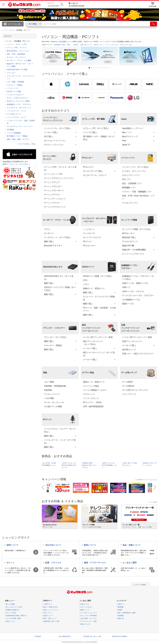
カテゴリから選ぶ (15, 24)
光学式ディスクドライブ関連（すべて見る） (60, 289)
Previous (44, 56)
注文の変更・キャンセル (89, 618)
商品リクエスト (86, 624)
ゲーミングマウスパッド (55, 207)
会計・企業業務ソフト (132, 183)
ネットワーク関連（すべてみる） (137, 229)
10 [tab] (109, 68)
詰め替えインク (129, 349)
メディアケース (129, 394)
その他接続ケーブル (131, 300)
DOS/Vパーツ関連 (14, 91)
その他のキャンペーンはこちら (147, 480)
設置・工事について (50, 618)
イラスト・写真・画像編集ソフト (137, 192)
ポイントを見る (11, 613)
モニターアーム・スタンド (95, 175)
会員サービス (85, 604)
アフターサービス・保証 (89, 621)
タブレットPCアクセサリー (18, 98)
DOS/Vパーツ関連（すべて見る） (98, 276)
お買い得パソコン (86, 45)
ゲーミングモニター (53, 186)
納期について (85, 610)
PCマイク (87, 241)
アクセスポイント (130, 241)
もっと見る (153, 502)
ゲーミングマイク (52, 203)
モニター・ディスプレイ (16, 57)
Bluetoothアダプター (53, 246)
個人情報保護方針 (65, 636)
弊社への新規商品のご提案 (127, 613)
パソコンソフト (13, 88)
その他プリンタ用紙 (53, 406)
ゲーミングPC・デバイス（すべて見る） (60, 169)
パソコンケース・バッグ (16, 111)
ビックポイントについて (89, 613)
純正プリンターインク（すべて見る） (93, 343)
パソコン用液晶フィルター (95, 390)
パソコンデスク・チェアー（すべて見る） (60, 430)
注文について (48, 613)
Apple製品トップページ (133, 128)
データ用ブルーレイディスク (135, 390)
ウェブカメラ (89, 233)
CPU (85, 280)
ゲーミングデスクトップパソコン (59, 178)
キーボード (49, 233)
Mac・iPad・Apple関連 (16, 54)
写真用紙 (48, 390)
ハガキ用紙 (49, 398)
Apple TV (126, 145)
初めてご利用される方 (51, 607)
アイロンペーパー (52, 394)
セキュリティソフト (131, 175)
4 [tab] (96, 68)
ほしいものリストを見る (14, 607)
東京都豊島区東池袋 (77, 4)
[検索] (153, 24)
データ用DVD (128, 386)
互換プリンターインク (132, 341)
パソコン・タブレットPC (17, 44)
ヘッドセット (89, 229)
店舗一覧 (121, 618)
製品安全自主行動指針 (120, 636)
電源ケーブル (128, 304)
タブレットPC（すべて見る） (96, 128)
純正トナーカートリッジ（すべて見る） (99, 354)
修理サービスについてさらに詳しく (17, 164)
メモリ (86, 284)
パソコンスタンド (91, 398)
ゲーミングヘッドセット (55, 199)
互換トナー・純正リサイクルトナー (138, 354)
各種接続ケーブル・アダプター (19, 104)
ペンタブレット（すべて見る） (58, 237)
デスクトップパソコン (54, 145)
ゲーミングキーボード (54, 190)
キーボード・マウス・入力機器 (19, 60)
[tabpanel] (61, 56)
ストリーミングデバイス (133, 254)
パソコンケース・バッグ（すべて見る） (60, 441)
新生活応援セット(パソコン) (18, 51)
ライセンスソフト (130, 203)
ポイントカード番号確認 (89, 616)
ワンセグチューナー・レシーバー (20, 126)
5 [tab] (98, 68)
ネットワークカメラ (92, 237)
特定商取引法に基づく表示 (92, 636)
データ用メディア (14, 114)
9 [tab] (107, 68)
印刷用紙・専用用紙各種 (55, 386)
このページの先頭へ (140, 585)
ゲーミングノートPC (53, 174)
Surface (76, 45)
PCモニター (125, 45)
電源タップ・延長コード (94, 382)
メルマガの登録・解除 (13, 618)
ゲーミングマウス (52, 195)
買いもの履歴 (10, 604)
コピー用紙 (49, 382)
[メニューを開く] (3, 5)
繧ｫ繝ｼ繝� (153, 4)
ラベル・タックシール (54, 402)
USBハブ (126, 287)
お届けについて (48, 616)
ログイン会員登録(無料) (53, 5)
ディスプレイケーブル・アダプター (138, 295)
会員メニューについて (51, 610)
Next (155, 56)
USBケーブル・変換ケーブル (135, 283)
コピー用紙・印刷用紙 (16, 82)
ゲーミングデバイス (112, 45)
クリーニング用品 (91, 386)
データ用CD (128, 382)
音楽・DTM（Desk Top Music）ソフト (138, 197)
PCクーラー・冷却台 (92, 402)
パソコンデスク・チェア (16, 117)
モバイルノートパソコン (55, 141)
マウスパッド (89, 394)
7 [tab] (103, 68)
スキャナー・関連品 (53, 345)
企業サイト (121, 604)
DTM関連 (10, 130)
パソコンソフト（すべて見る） (136, 167)
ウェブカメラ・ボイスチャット (19, 108)
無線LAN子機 (128, 246)
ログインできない (86, 607)
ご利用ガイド (48, 604)
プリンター (11, 73)
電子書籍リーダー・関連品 (17, 136)
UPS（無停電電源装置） (94, 406)
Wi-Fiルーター (99, 45)
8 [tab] (105, 68)
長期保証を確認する (13, 610)
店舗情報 (121, 616)
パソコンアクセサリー (16, 95)
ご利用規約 (37, 636)
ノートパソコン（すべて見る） (58, 128)
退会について (10, 621)
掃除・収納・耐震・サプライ (18, 139)
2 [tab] (92, 68)
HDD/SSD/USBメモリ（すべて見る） (59, 278)
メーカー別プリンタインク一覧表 (98, 337)
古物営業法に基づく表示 (51, 621)
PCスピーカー (89, 246)
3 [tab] (94, 68)
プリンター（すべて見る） (56, 337)
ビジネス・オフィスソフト (134, 171)
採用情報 (121, 607)
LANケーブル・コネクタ (133, 291)
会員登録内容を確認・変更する (16, 616)
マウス (47, 229)
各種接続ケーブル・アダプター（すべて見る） (138, 278)
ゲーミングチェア (52, 182)
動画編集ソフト (129, 188)
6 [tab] (100, 68)
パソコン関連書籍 (14, 133)
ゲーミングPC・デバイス (17, 48)
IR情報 (120, 610)
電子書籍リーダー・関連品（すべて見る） (99, 138)
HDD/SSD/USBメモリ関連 (17, 70)
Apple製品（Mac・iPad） (63, 45)
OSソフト (127, 179)
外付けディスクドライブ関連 (18, 101)
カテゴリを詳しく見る (27, 144)
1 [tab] (89, 68)
